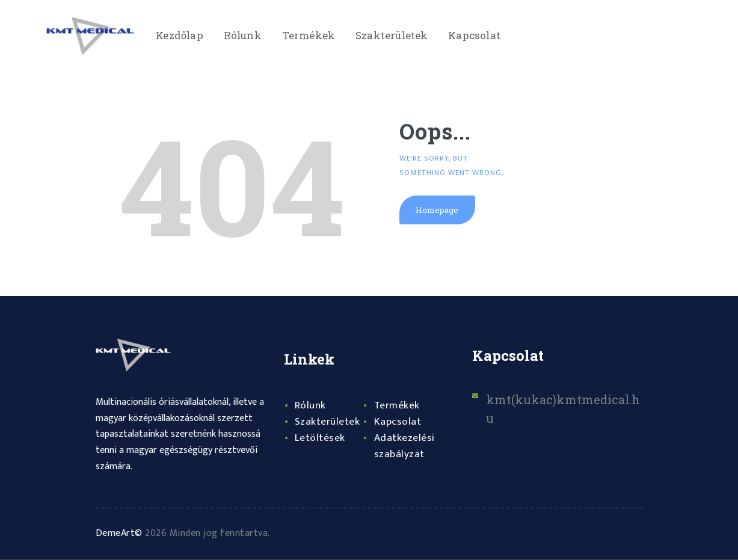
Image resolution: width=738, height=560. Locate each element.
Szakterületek (328, 422)
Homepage (438, 211)
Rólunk (310, 405)
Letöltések (320, 438)
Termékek (398, 405)
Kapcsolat (398, 422)
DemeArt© (119, 533)
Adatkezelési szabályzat (405, 446)
